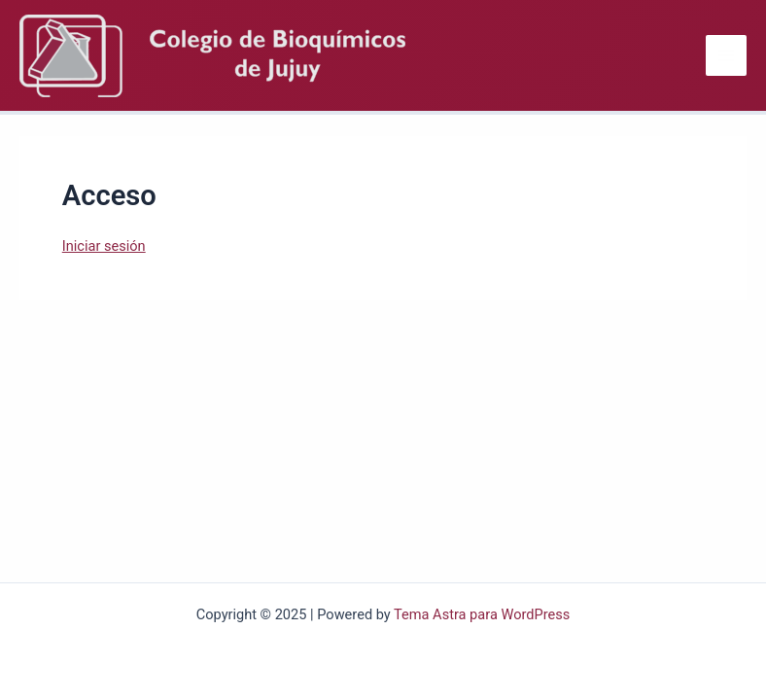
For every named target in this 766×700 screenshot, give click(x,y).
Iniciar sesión (104, 246)
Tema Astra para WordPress (482, 614)
